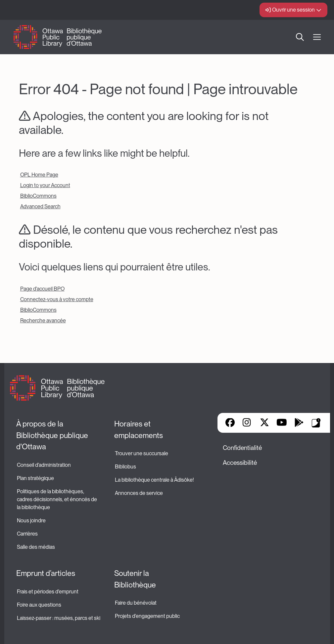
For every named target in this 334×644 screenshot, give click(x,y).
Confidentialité (242, 448)
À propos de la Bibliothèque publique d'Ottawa (53, 435)
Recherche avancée (43, 321)
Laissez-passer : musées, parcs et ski (59, 618)
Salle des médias (36, 547)
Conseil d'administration (44, 465)
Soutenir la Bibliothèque (135, 579)
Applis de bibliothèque (316, 423)
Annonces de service (139, 493)
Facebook (230, 423)
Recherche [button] (300, 37)
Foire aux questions (39, 605)
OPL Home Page (39, 175)
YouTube (282, 423)
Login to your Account (45, 185)
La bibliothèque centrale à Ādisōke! (154, 480)
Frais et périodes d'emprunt (48, 592)
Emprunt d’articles (46, 573)
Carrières (27, 534)
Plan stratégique (35, 478)
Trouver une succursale (142, 453)
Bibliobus (125, 467)
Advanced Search (40, 206)
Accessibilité (240, 463)
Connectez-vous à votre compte (57, 299)
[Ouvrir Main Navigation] (317, 37)
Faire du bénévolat (136, 603)
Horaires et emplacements (139, 430)
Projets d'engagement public (147, 616)
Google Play (299, 423)
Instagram (247, 423)
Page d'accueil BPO (42, 289)
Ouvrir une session (293, 10)
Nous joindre (31, 521)
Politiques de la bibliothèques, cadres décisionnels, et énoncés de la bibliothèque (57, 499)
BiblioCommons (38, 196)
